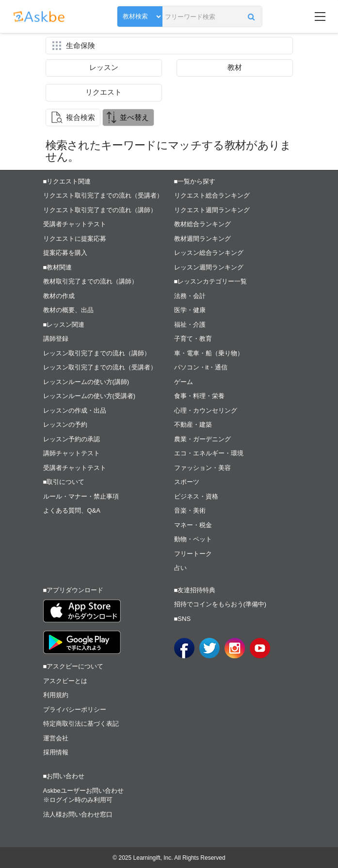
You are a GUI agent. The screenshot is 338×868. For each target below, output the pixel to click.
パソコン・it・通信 (201, 367)
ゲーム (184, 382)
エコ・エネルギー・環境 (209, 453)
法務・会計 (190, 296)
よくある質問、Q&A (72, 510)
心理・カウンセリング (206, 410)
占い (180, 568)
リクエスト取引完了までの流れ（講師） (100, 210)
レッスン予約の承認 (72, 439)
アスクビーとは (65, 681)
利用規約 (56, 695)
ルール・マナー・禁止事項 (81, 496)
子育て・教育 (193, 339)
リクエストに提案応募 (75, 239)
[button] (251, 17)
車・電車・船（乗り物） (209, 353)
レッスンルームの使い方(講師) (86, 382)
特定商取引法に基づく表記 (81, 724)
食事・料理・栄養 (199, 396)
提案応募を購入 (65, 253)
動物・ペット (193, 539)
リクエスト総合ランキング (212, 195)
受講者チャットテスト (75, 224)
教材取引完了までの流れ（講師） (90, 281)
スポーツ (187, 482)
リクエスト (104, 92)
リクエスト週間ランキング (212, 210)
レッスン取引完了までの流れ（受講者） (100, 367)
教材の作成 (59, 296)
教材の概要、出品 (68, 310)
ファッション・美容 (202, 468)
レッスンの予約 (65, 425)
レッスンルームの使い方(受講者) (89, 396)
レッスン (104, 67)
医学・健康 (190, 310)
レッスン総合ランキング (209, 253)
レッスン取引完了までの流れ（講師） (97, 353)
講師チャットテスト (72, 453)
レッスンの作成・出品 (75, 410)
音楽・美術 (190, 510)
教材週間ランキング (202, 239)
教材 (235, 67)
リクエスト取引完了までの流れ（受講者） (103, 195)
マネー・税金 (193, 525)
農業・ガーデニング (202, 439)
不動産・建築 (193, 425)
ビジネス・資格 (196, 496)
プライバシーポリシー (75, 709)
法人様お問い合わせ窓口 (78, 814)
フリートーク (193, 554)
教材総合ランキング (202, 224)
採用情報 (56, 752)
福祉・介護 (190, 325)
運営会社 (56, 738)
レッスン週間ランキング (209, 267)
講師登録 (56, 339)
